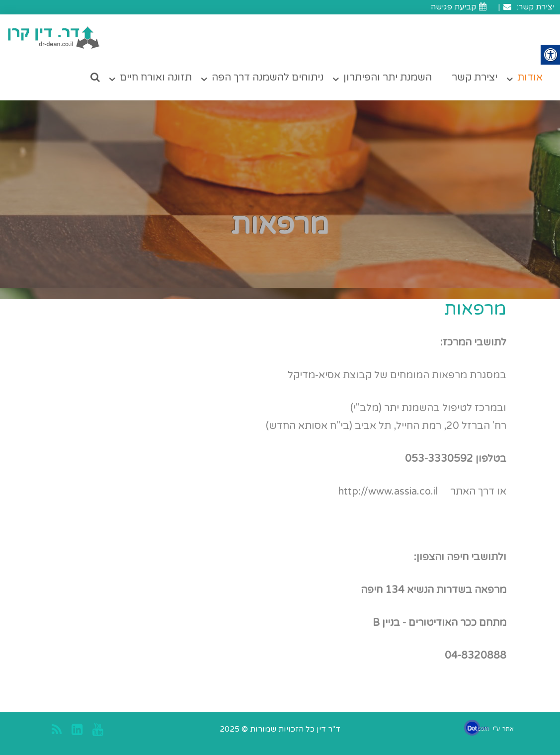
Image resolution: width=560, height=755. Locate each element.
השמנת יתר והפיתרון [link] (388, 78)
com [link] (483, 728)
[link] (54, 37)
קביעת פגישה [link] (460, 7)
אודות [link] (530, 78)
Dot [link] (472, 728)
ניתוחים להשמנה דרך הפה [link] (268, 78)
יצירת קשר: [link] (528, 7)
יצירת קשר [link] (475, 78)
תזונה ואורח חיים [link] (156, 78)
